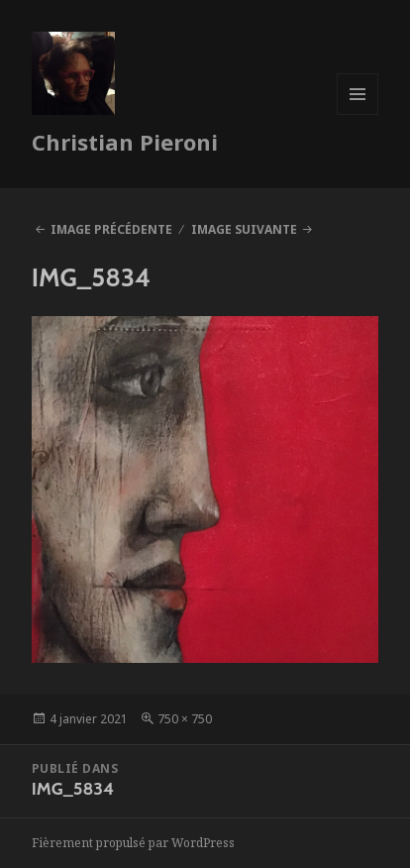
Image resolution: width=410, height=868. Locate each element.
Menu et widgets (358, 114)
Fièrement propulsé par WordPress (133, 843)
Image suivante (244, 229)
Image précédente (111, 229)
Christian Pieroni (125, 142)
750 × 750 (185, 719)
